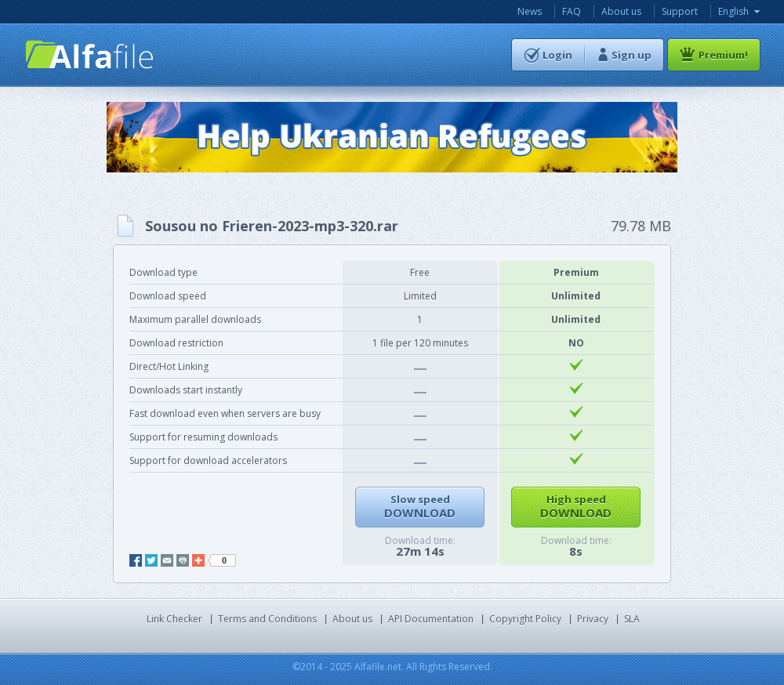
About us (621, 11)
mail (167, 560)
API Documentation (431, 619)
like (222, 560)
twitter (151, 560)
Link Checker (174, 619)
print (183, 560)
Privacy (593, 619)
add (198, 560)
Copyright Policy (525, 619)
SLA (632, 619)
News (530, 11)
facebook (136, 560)
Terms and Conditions (267, 619)
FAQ (572, 11)
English (733, 11)
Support (680, 11)
